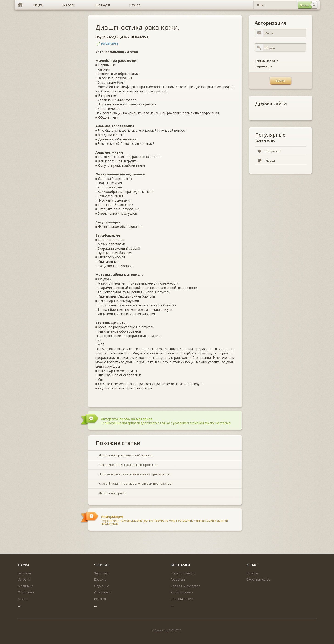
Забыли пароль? (266, 61)
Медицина (118, 37)
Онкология (140, 37)
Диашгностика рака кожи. (137, 27)
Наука (101, 37)
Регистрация (263, 67)
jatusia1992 (110, 44)
